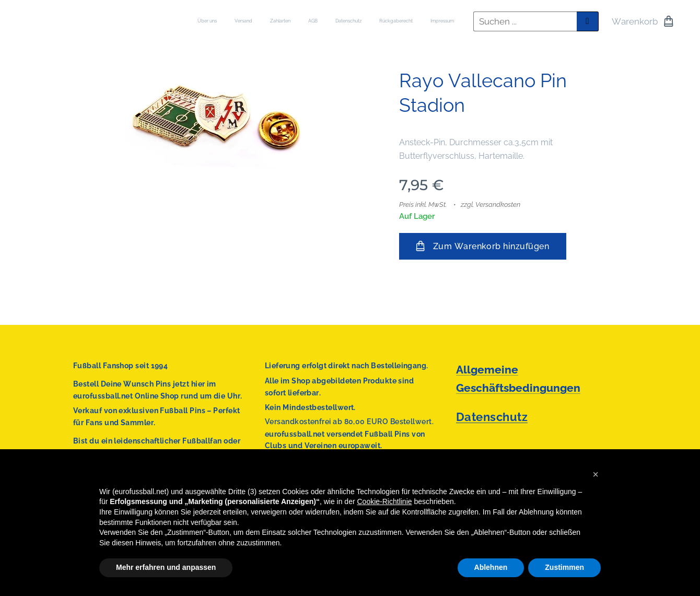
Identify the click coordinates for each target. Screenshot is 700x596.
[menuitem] (347, 21)
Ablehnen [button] (491, 567)
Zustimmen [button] (564, 567)
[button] (596, 474)
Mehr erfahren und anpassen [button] (166, 567)
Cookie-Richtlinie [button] (385, 501)
